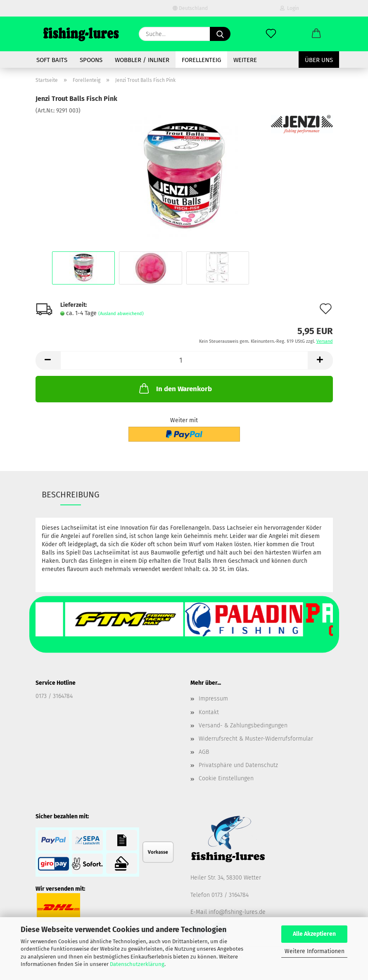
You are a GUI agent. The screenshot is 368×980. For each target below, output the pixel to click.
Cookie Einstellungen (226, 778)
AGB (204, 752)
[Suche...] (220, 34)
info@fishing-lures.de (237, 912)
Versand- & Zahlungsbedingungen (243, 725)
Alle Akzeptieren (314, 934)
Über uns (319, 60)
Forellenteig (201, 60)
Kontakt (209, 712)
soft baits (52, 60)
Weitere (245, 60)
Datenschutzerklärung (137, 964)
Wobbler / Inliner (142, 60)
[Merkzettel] (271, 34)
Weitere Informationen (315, 951)
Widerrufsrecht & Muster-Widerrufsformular (256, 739)
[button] (316, 34)
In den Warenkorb (175, 388)
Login (290, 8)
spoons (91, 60)
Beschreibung (71, 495)
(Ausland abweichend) (121, 314)
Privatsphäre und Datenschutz (238, 765)
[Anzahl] (184, 360)
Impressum (213, 699)
